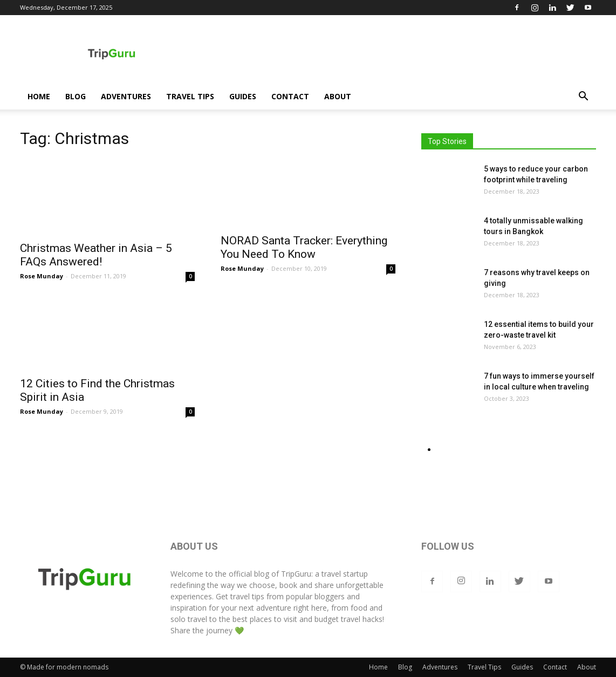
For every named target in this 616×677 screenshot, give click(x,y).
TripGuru (296, 574)
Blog (76, 96)
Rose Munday (42, 276)
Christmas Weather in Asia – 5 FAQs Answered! (96, 255)
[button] (583, 97)
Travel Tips (190, 96)
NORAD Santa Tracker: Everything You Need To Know (304, 247)
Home (39, 96)
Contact (290, 96)
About (338, 96)
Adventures (126, 96)
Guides (243, 96)
